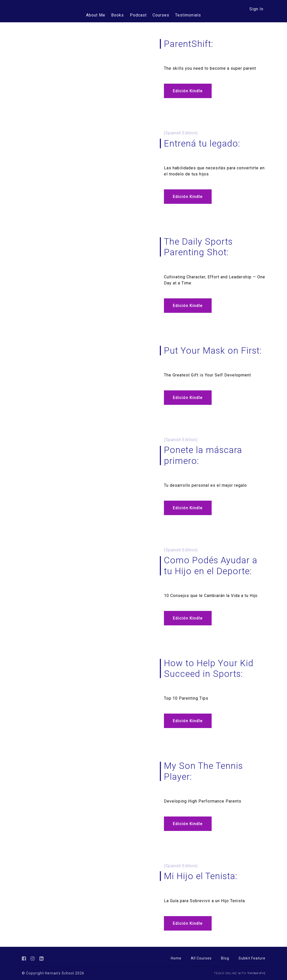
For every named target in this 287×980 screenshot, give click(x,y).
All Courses (201, 958)
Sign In (256, 9)
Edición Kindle (188, 91)
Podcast (138, 15)
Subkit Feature (252, 958)
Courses (160, 15)
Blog (225, 958)
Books (118, 15)
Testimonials (187, 15)
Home (176, 958)
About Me (97, 15)
